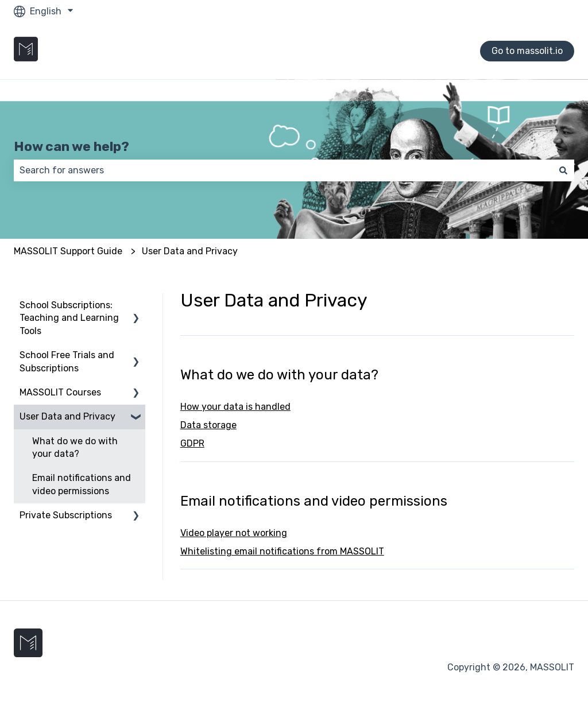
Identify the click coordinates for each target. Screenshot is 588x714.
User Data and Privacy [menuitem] (67, 416)
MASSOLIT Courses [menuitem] (60, 392)
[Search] (563, 170)
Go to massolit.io (527, 51)
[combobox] (283, 170)
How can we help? (71, 146)
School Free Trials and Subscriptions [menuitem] (67, 361)
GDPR (192, 443)
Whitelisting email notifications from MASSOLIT (282, 551)
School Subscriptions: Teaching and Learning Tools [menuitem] (69, 318)
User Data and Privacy (190, 251)
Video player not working (234, 533)
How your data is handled (235, 407)
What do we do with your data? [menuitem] (75, 447)
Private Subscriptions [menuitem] (66, 515)
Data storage (208, 425)
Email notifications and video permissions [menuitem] (82, 484)
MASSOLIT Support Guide (68, 251)
